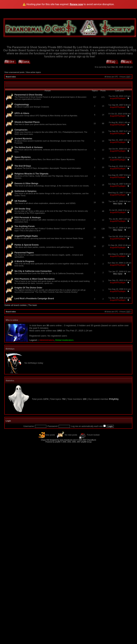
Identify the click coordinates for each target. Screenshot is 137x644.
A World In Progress (24, 261)
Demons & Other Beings (26, 183)
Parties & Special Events (27, 245)
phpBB (58, 442)
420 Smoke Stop (22, 209)
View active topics (33, 72)
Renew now (76, 4)
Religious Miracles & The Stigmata (31, 174)
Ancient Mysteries (23, 139)
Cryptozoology (22, 105)
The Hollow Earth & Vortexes (29, 147)
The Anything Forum (25, 226)
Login (8, 421)
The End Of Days (23, 166)
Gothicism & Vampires (25, 191)
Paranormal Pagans (24, 253)
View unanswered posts (14, 72)
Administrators (47, 340)
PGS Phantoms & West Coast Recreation (35, 279)
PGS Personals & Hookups (28, 218)
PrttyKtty (114, 399)
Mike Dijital (118, 204)
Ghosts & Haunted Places (27, 122)
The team (33, 305)
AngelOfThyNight (118, 98)
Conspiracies (21, 130)
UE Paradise (21, 201)
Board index (11, 77)
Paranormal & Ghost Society (28, 95)
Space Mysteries (23, 157)
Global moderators (64, 340)
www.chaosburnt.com (68, 440)
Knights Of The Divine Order (28, 288)
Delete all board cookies (16, 305)
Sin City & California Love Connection (33, 271)
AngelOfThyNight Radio (26, 236)
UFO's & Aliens (22, 113)
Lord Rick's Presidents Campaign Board (34, 299)
